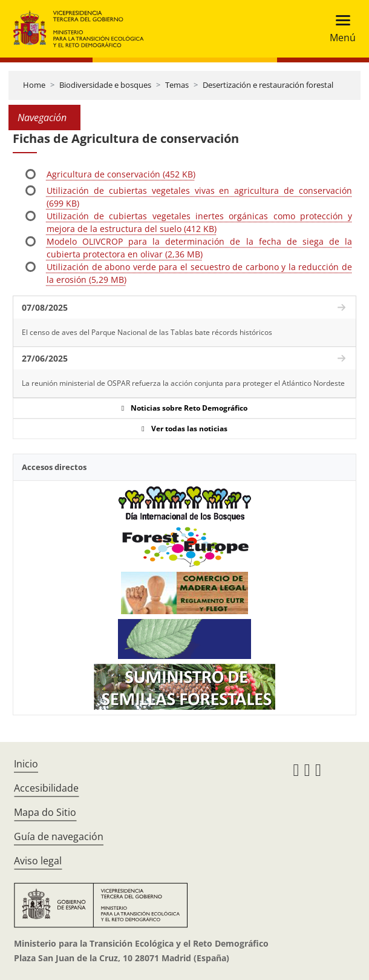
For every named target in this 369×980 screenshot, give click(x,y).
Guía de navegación (59, 836)
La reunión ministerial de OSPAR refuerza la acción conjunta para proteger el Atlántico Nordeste (183, 383)
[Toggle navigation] (339, 29)
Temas (177, 85)
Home (34, 85)
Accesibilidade (46, 788)
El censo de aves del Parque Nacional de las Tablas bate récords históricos (147, 332)
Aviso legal (38, 861)
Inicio (26, 764)
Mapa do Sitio (45, 812)
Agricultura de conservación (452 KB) (121, 174)
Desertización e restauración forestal (268, 85)
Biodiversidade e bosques (105, 85)
